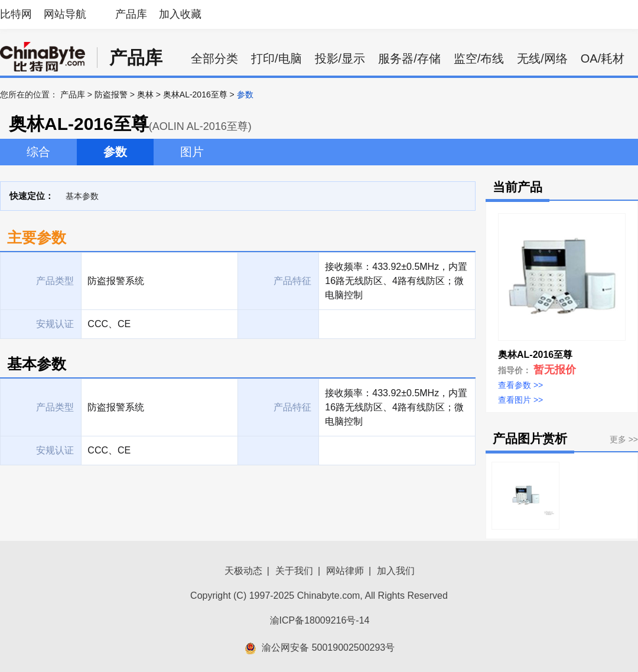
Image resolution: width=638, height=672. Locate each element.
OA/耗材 (603, 58)
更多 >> (624, 439)
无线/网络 (542, 58)
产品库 (131, 14)
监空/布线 (479, 58)
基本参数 (82, 196)
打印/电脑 (276, 58)
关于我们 (294, 571)
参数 (115, 152)
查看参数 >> (520, 385)
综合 (38, 152)
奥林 (145, 94)
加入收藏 (180, 14)
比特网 (16, 14)
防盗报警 (111, 94)
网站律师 (345, 571)
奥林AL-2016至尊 (195, 94)
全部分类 (214, 58)
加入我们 (396, 571)
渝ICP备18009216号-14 (320, 620)
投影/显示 (340, 58)
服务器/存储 (409, 58)
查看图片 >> (520, 400)
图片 (192, 152)
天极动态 (243, 571)
